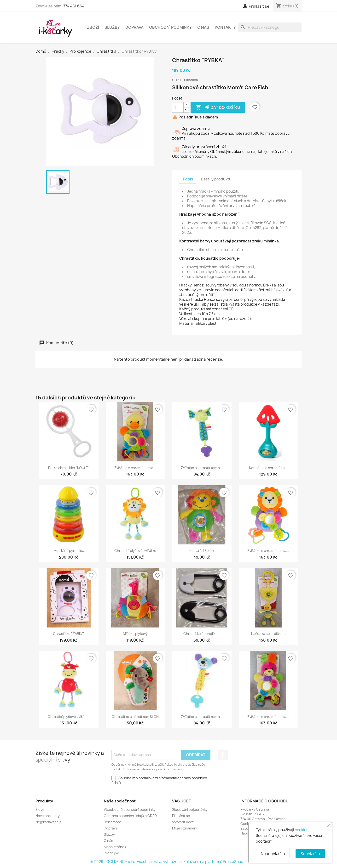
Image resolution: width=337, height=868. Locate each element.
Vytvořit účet (183, 822)
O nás (203, 27)
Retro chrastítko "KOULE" (69, 468)
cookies (302, 830)
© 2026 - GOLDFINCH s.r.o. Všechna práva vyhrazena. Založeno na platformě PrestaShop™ (168, 862)
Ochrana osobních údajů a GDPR (130, 816)
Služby (112, 27)
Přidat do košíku (218, 107)
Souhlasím (310, 854)
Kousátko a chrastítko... (268, 468)
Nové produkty (48, 816)
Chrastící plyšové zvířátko (135, 551)
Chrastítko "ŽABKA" (69, 634)
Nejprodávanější (49, 822)
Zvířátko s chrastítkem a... (135, 468)
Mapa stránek (115, 847)
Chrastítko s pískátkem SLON (135, 717)
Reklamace (113, 822)
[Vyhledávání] (270, 27)
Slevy (40, 809)
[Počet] (178, 107)
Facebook (223, 755)
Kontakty (225, 27)
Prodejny (111, 853)
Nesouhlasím (273, 854)
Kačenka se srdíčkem (268, 634)
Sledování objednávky (190, 809)
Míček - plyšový (135, 634)
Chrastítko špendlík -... (202, 634)
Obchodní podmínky (170, 27)
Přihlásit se (181, 816)
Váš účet (182, 801)
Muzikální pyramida (69, 551)
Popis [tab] (188, 179)
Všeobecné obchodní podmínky (130, 809)
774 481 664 (74, 6)
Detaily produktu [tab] (216, 179)
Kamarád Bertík (202, 551)
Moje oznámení (185, 828)
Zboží (93, 27)
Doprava (134, 27)
